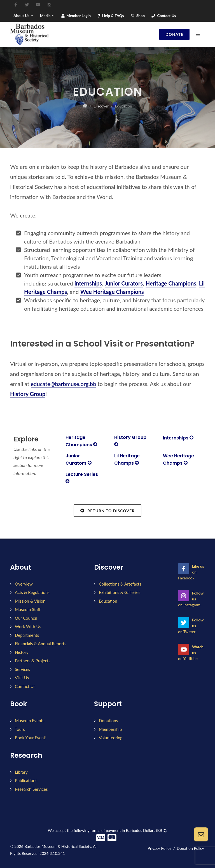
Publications (26, 780)
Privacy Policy (159, 848)
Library (21, 772)
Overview (24, 584)
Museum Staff (28, 609)
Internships (178, 438)
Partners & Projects (33, 661)
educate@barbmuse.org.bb (64, 384)
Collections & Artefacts (120, 584)
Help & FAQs (111, 16)
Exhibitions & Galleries (120, 592)
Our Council (26, 618)
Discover (101, 106)
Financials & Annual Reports (41, 644)
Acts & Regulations (32, 592)
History (22, 652)
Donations (108, 720)
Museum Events (30, 720)
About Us (23, 16)
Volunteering (111, 738)
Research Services (31, 789)
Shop (138, 16)
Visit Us (22, 678)
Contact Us (164, 16)
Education (108, 601)
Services (22, 669)
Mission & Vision (30, 601)
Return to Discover (107, 511)
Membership (110, 729)
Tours (20, 729)
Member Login (76, 16)
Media (47, 16)
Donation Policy (190, 848)
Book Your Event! (31, 738)
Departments (27, 635)
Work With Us (28, 626)
